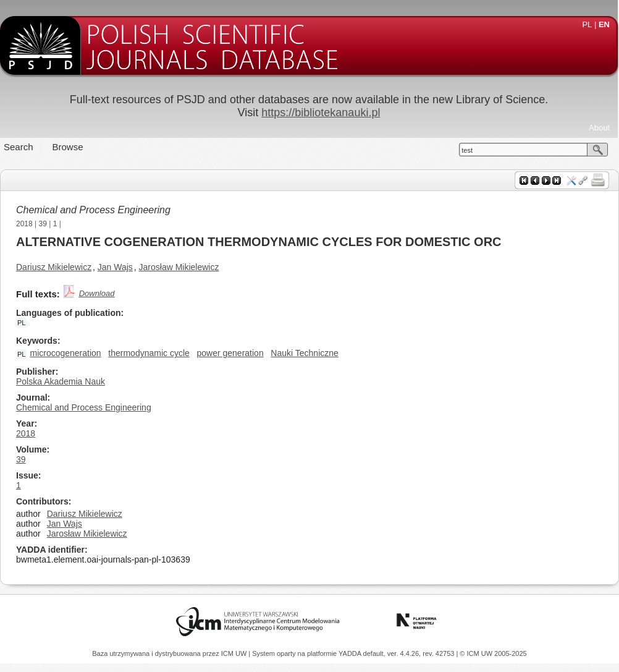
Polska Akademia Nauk (61, 381)
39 (43, 224)
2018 (24, 224)
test (467, 150)
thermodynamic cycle (149, 353)
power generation (230, 353)
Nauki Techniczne (304, 353)
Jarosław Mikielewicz (179, 267)
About (599, 128)
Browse (68, 147)
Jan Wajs (115, 267)
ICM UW (235, 653)
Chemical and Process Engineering (93, 210)
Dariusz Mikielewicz (54, 267)
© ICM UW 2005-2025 (493, 653)
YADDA (351, 653)
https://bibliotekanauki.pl (321, 113)
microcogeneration (65, 353)
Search (19, 147)
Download (97, 293)
